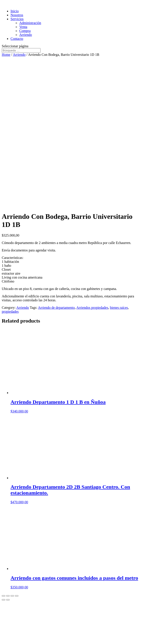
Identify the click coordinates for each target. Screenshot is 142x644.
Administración (30, 23)
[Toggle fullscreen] (12, 596)
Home (6, 55)
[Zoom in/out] (17, 596)
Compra (25, 31)
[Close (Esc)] (4, 596)
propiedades (10, 311)
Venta (23, 27)
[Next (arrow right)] (8, 600)
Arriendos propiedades (92, 308)
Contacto (17, 39)
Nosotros (17, 15)
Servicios (17, 19)
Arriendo (26, 35)
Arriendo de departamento (56, 308)
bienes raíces (119, 308)
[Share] (8, 596)
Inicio (15, 11)
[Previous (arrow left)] (4, 600)
